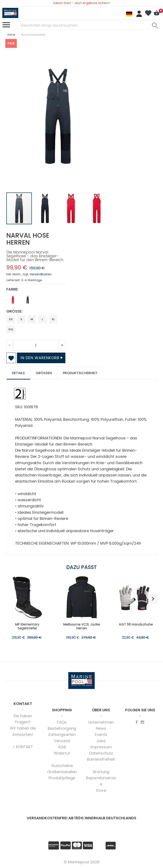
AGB (62, 747)
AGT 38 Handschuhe (136, 624)
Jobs (101, 741)
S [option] (21, 319)
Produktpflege (62, 778)
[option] (13, 300)
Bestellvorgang (62, 728)
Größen (44, 373)
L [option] (42, 319)
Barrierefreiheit (101, 759)
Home (11, 35)
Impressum (101, 747)
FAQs (62, 722)
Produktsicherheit (80, 373)
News (101, 728)
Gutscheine (62, 766)
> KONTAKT (23, 747)
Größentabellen (62, 772)
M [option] (32, 319)
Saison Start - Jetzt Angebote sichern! (81, 3)
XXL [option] (11, 329)
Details (18, 373)
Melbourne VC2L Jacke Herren (81, 626)
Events (101, 734)
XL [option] (53, 319)
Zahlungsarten (62, 734)
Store (101, 790)
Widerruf (62, 753)
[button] (45, 208)
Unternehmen (101, 722)
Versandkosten (41, 274)
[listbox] (36, 301)
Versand (62, 741)
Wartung (101, 772)
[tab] (18, 373)
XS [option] (11, 319)
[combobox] (83, 25)
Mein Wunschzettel (148, 13)
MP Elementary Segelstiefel (27, 626)
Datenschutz (101, 753)
